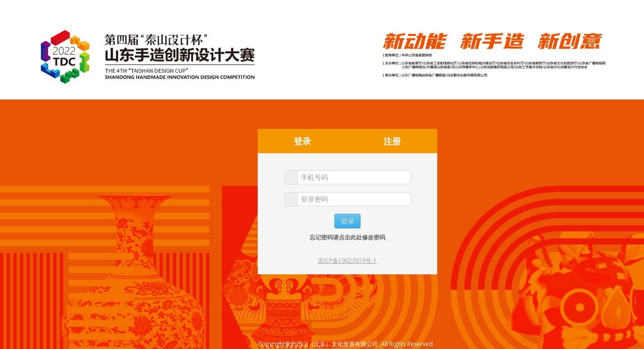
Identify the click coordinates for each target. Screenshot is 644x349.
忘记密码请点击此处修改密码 (347, 237)
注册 (392, 141)
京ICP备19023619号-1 (347, 261)
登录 (302, 141)
